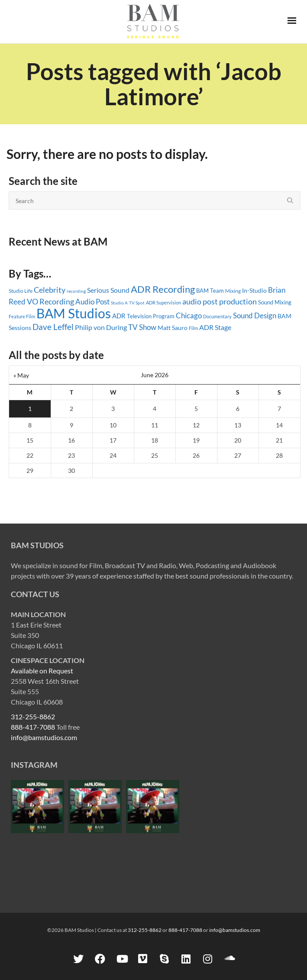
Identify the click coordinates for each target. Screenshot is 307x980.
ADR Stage (215, 327)
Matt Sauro (173, 328)
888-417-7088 (33, 727)
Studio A (119, 303)
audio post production (220, 301)
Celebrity (50, 290)
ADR (119, 316)
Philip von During (101, 327)
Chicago (189, 315)
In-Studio (254, 290)
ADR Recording (163, 289)
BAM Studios (74, 313)
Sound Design (255, 315)
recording (76, 291)
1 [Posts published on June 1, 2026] (30, 409)
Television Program (151, 316)
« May (21, 375)
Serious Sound (108, 290)
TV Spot (137, 303)
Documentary (217, 316)
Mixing (233, 291)
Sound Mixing (275, 302)
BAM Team (210, 291)
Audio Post (92, 302)
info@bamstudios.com (44, 737)
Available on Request (42, 671)
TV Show (142, 327)
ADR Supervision (163, 302)
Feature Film (22, 316)
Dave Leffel (53, 327)
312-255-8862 (33, 716)
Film (193, 328)
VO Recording (50, 301)
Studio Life (21, 291)
